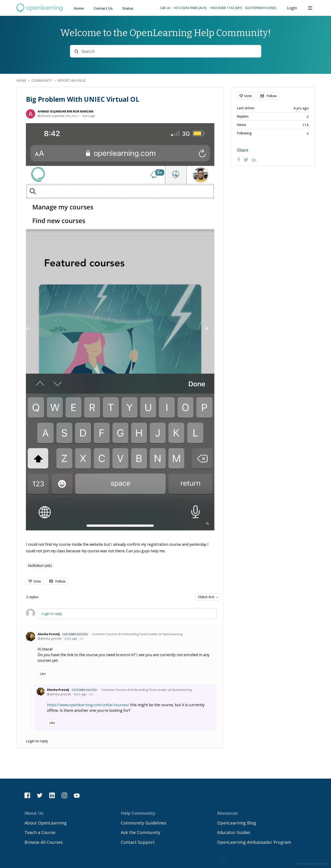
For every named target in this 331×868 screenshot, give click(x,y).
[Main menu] (310, 8)
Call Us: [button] (218, 8)
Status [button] (128, 8)
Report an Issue (71, 80)
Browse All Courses (44, 842)
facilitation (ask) (40, 565)
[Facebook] (239, 159)
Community (42, 80)
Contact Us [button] (103, 8)
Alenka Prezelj (63, 634)
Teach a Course (40, 832)
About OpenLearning (46, 823)
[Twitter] (246, 159)
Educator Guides (234, 832)
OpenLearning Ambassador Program (254, 842)
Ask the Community (141, 832)
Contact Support (138, 842)
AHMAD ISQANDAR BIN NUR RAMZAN (65, 111)
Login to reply (52, 614)
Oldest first (206, 597)
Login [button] (292, 8)
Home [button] (79, 8)
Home (21, 80)
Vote (37, 581)
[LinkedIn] (254, 159)
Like (43, 674)
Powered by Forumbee (312, 864)
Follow (60, 581)
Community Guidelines (144, 823)
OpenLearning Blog (237, 823)
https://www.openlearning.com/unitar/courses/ (88, 705)
